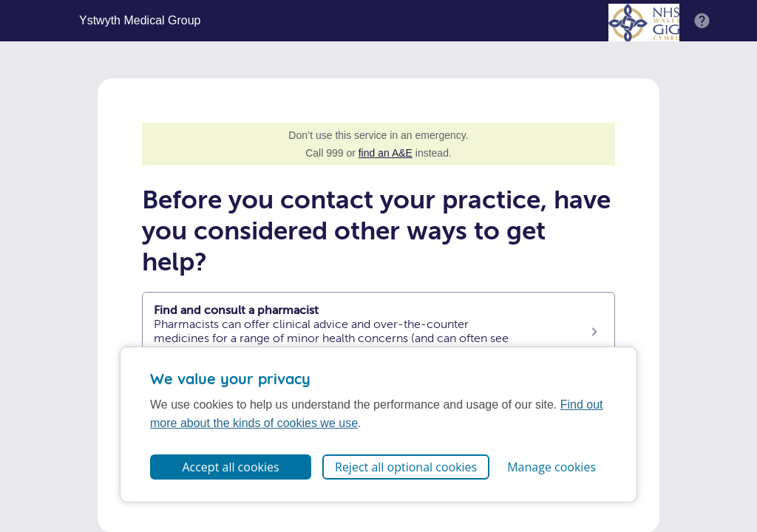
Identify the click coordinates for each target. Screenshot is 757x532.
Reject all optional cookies (406, 467)
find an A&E (386, 153)
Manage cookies (551, 467)
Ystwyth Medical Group (140, 21)
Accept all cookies (230, 467)
